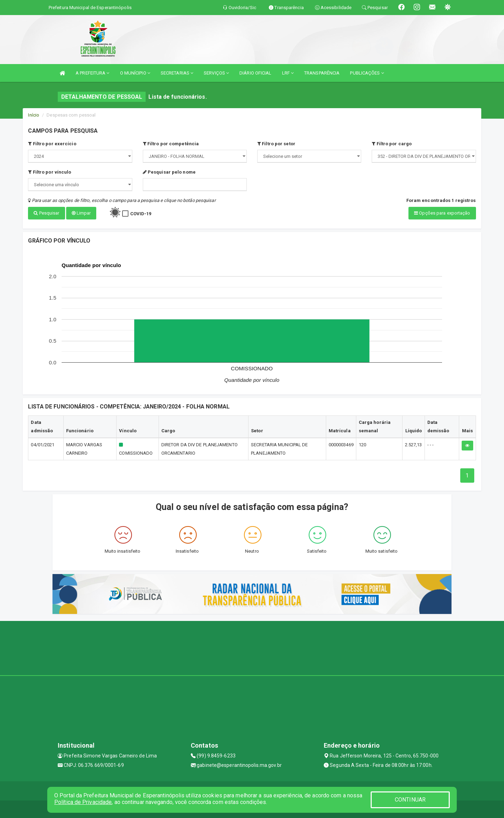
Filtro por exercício (52, 144)
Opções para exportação (442, 213)
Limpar (81, 213)
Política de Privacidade (83, 802)
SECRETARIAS (177, 73)
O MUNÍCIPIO (135, 73)
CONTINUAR (410, 800)
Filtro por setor (276, 144)
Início (34, 115)
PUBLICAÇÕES (367, 73)
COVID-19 (141, 214)
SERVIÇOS (216, 73)
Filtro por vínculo (50, 172)
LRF (288, 73)
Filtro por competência (171, 144)
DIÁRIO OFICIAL (255, 73)
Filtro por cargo (392, 144)
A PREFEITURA (92, 73)
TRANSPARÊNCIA (322, 73)
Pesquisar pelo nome (169, 172)
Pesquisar (46, 213)
